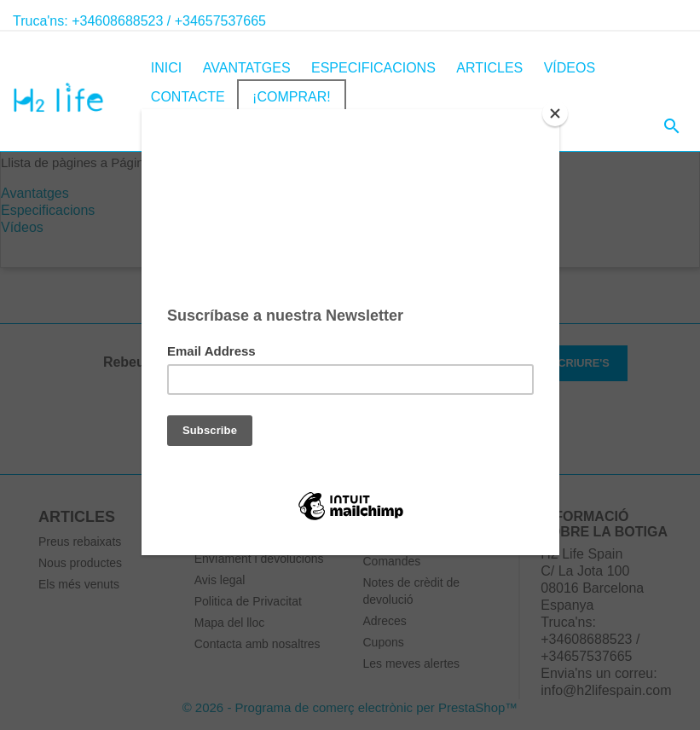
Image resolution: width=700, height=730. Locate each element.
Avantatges (247, 68)
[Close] (555, 113)
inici (166, 68)
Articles (489, 68)
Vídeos (570, 68)
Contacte (188, 97)
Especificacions (373, 68)
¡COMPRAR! (292, 97)
